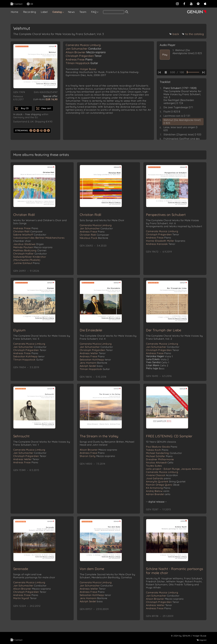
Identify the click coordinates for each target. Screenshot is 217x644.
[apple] (205, 3)
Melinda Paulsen (33, 247)
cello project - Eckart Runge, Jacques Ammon (174, 469)
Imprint (202, 640)
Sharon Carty (97, 456)
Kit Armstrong (158, 488)
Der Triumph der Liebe (164, 330)
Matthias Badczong (30, 250)
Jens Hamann (94, 363)
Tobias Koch (157, 450)
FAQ (94, 12)
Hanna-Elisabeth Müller (166, 241)
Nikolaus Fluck (94, 238)
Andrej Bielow (158, 491)
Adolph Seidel (91, 366)
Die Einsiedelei (91, 330)
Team (83, 12)
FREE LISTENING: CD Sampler (169, 436)
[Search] (114, 12)
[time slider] (193, 72)
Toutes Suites (154, 466)
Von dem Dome (92, 569)
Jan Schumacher (84, 49)
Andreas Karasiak (161, 244)
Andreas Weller (93, 353)
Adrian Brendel (158, 494)
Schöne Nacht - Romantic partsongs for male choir (175, 571)
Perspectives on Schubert (166, 215)
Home (15, 12)
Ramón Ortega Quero (163, 485)
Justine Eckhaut (26, 263)
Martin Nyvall (25, 598)
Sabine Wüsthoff (30, 235)
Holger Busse (88, 69)
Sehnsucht (21, 436)
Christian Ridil (24, 215)
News (71, 12)
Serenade (21, 569)
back (174, 34)
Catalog (57, 12)
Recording (30, 12)
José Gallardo (158, 478)
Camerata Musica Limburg (83, 45)
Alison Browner (86, 52)
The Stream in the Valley (99, 436)
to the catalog (193, 34)
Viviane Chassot (162, 475)
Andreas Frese (79, 59)
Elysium (19, 330)
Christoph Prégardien (84, 56)
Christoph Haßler (30, 254)
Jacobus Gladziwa (28, 244)
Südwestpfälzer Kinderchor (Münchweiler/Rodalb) (30, 258)
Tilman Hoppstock (82, 63)
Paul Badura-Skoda (162, 447)
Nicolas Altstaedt (160, 462)
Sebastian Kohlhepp (29, 356)
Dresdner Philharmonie (160, 459)
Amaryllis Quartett (166, 481)
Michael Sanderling (164, 453)
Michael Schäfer (159, 456)
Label (44, 12)
